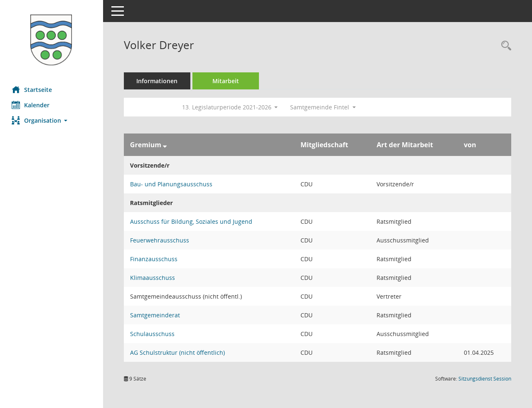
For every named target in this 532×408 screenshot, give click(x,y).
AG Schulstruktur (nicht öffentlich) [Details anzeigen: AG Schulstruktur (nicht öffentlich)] (178, 352)
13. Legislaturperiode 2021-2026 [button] (231, 107)
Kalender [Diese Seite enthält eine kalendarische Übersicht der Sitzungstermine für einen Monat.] (31, 105)
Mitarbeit (227, 81)
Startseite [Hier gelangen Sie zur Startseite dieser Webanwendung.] (33, 89)
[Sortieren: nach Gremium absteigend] (166, 145)
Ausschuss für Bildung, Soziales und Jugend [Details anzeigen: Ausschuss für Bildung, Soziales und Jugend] (192, 221)
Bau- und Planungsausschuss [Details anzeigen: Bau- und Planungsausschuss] (172, 184)
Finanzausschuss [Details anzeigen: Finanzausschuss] (155, 259)
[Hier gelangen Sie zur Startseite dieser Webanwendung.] (52, 40)
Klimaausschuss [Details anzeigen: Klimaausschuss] (153, 278)
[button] (52, 120)
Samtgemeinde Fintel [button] (324, 107)
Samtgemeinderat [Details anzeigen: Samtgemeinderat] (156, 315)
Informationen (158, 81)
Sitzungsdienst (485, 379)
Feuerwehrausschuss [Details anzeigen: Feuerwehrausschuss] (160, 240)
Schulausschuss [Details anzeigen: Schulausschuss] (153, 334)
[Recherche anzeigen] (504, 46)
